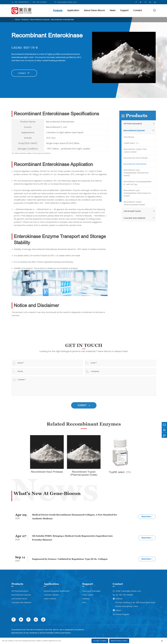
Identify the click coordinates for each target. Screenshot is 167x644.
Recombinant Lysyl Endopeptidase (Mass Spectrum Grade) (139, 193)
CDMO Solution (50, 599)
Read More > (147, 517)
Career (117, 610)
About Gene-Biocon (95, 11)
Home (17, 20)
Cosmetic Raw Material (136, 218)
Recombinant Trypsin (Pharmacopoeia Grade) (136, 203)
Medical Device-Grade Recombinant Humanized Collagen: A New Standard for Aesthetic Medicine (74, 517)
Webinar (86, 599)
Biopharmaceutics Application (57, 591)
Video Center (88, 595)
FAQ (84, 603)
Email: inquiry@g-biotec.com (127, 591)
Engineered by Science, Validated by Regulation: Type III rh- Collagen (70, 559)
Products (58, 11)
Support (124, 11)
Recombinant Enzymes (40, 20)
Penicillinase (130, 137)
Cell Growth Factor (133, 211)
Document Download (91, 591)
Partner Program (121, 614)
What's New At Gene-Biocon (47, 493)
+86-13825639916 (21, 2)
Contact (138, 11)
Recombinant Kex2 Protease (137, 158)
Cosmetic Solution (51, 595)
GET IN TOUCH (85, 345)
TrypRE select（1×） (133, 143)
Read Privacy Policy (119, 641)
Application (73, 11)
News (113, 11)
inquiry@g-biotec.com (67, 2)
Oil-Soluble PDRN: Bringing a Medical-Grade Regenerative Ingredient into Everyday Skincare (72, 538)
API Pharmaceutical (134, 124)
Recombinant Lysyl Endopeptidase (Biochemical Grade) (137, 173)
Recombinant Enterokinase (63, 20)
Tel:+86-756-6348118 (123, 595)
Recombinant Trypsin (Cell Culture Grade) (136, 151)
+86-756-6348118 (39, 2)
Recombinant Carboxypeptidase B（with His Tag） (139, 183)
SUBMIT (85, 405)
